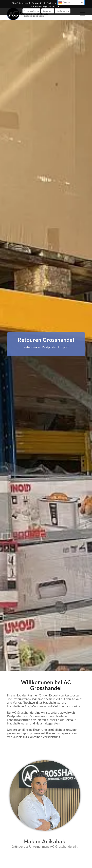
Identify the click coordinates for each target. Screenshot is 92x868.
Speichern (48, 11)
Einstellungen (63, 11)
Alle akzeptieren (31, 11)
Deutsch (65, 3)
